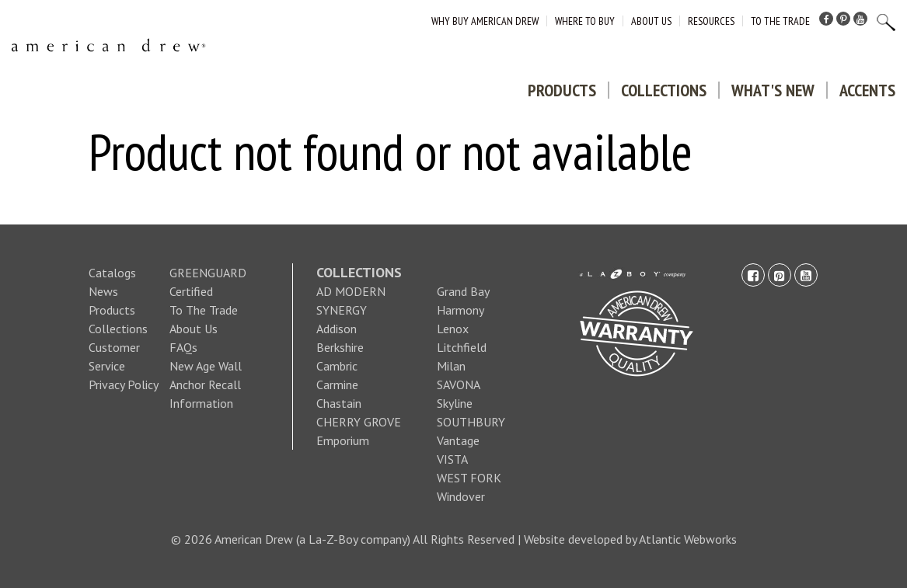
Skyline (455, 403)
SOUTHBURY (471, 422)
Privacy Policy (124, 384)
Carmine (337, 384)
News (103, 291)
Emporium (343, 440)
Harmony (460, 310)
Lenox (453, 329)
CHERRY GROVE (359, 422)
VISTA (452, 459)
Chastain (339, 403)
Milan (451, 366)
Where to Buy (585, 21)
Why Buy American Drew (485, 21)
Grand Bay (463, 291)
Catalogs (112, 273)
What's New (773, 90)
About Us (651, 21)
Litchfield (462, 347)
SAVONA (459, 384)
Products (562, 90)
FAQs (183, 347)
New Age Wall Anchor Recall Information (206, 384)
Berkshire (340, 347)
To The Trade (780, 21)
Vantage (458, 440)
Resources (711, 21)
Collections (664, 90)
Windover (461, 496)
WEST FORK (469, 478)
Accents (867, 90)
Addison (337, 329)
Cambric (337, 366)
